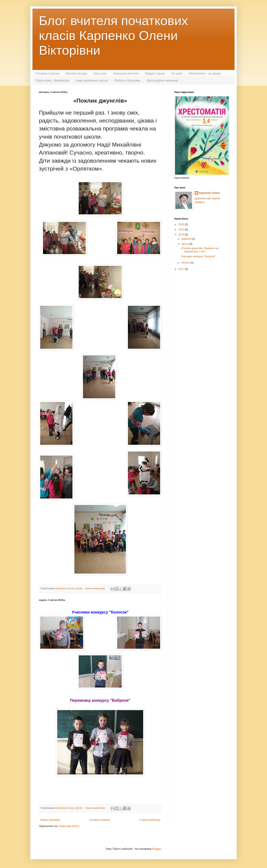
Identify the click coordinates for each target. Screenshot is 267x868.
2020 (182, 224)
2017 (182, 269)
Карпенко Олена (209, 193)
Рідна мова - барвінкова (52, 80)
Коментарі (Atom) (69, 826)
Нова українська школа (92, 80)
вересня (187, 239)
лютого (186, 263)
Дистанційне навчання (162, 80)
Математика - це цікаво (205, 73)
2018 (182, 235)
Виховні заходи (76, 73)
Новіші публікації (50, 820)
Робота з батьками (127, 80)
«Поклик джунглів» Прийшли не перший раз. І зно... (200, 250)
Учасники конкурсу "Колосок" (198, 256)
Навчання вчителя (126, 73)
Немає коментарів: (96, 588)
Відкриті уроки (155, 73)
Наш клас (100, 73)
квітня (185, 244)
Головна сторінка (47, 73)
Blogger (157, 849)
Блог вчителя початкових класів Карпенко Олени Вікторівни (114, 36)
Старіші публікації (150, 820)
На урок (177, 73)
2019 (182, 230)
